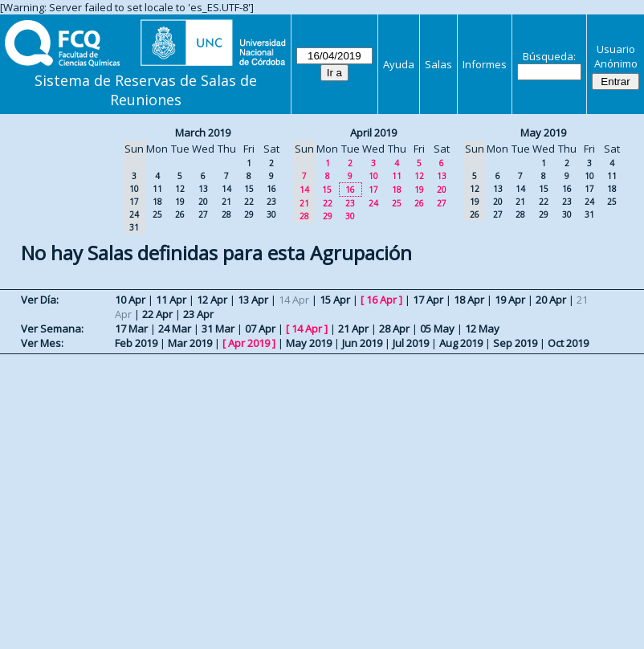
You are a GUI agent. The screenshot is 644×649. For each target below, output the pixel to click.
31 (589, 214)
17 (373, 190)
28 (226, 214)
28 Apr (394, 329)
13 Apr (253, 300)
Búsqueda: (549, 56)
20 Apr (551, 300)
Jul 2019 (411, 343)
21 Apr (353, 329)
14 (226, 189)
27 (203, 214)
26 (180, 214)
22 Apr (157, 314)
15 (249, 189)
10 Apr (130, 300)
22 (249, 202)
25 (157, 214)
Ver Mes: (42, 343)
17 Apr (428, 300)
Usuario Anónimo (616, 56)
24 (373, 203)
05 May (437, 329)
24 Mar (175, 329)
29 (249, 214)
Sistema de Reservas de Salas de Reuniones (146, 90)
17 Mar (131, 329)
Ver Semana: (52, 329)
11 (157, 189)
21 (226, 202)
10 (373, 176)
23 (271, 202)
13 (203, 189)
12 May (482, 329)
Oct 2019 (568, 343)
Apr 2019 (249, 343)
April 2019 (373, 133)
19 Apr (510, 300)
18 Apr (469, 300)
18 (157, 202)
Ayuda (399, 64)
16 (271, 189)
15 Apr (335, 300)
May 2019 (543, 133)
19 (180, 202)
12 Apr (212, 300)
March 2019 (203, 133)
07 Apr (260, 329)
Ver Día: (40, 300)
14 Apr (307, 329)
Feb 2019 (136, 343)
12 (180, 189)
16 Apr (381, 300)
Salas (438, 64)
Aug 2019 (461, 343)
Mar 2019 (190, 343)
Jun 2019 (362, 343)
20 (203, 202)
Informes (485, 64)
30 (271, 214)
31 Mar (218, 329)
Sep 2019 (515, 343)
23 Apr (198, 314)
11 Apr (171, 300)
